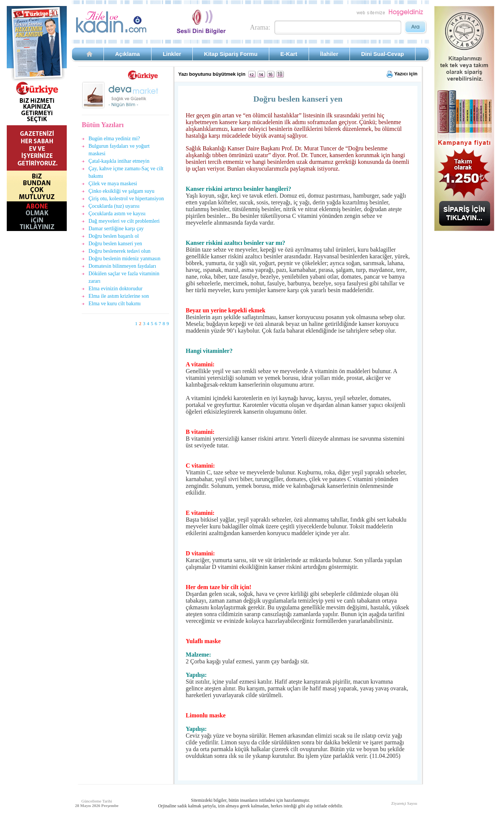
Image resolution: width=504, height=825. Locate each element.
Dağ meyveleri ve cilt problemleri (124, 221)
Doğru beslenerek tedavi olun (119, 251)
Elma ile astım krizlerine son (119, 296)
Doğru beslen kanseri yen (115, 244)
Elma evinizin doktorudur (115, 289)
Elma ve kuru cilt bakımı (115, 304)
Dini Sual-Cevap (382, 54)
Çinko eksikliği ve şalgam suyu (121, 191)
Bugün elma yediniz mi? (114, 139)
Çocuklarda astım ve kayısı (117, 214)
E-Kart (289, 54)
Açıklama (127, 54)
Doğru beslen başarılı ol (114, 236)
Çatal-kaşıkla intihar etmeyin (119, 161)
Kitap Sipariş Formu (231, 54)
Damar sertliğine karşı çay (116, 229)
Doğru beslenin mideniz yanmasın (124, 259)
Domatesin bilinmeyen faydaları (122, 266)
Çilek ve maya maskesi (113, 184)
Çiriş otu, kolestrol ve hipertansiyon (126, 199)
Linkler (172, 54)
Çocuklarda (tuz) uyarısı (114, 206)
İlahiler (329, 54)
